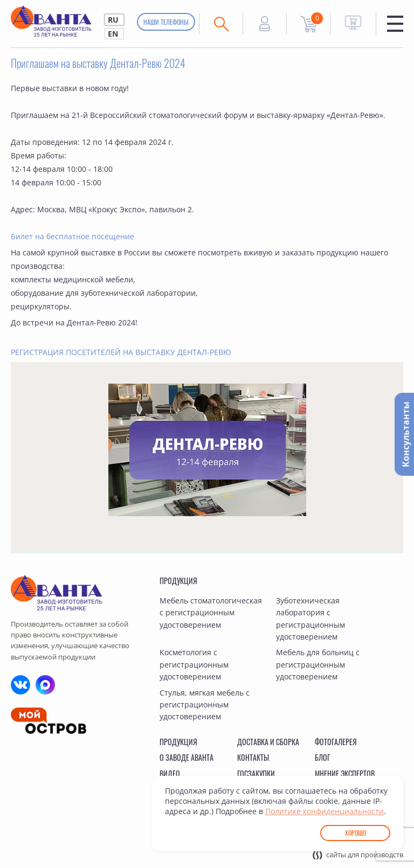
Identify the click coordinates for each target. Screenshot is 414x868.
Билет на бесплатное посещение (73, 236)
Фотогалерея (336, 742)
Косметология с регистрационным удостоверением (194, 664)
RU (113, 20)
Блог (322, 757)
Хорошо (356, 833)
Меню (395, 24)
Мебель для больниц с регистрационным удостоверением (318, 664)
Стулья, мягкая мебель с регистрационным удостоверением (205, 705)
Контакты (253, 757)
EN (113, 34)
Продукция (178, 581)
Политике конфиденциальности (325, 811)
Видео (170, 773)
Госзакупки (256, 773)
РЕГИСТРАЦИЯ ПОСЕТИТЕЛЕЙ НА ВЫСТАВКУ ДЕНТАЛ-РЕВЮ (121, 352)
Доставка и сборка (268, 742)
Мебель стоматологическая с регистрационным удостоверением (211, 613)
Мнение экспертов (345, 773)
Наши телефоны (166, 22)
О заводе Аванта (187, 757)
